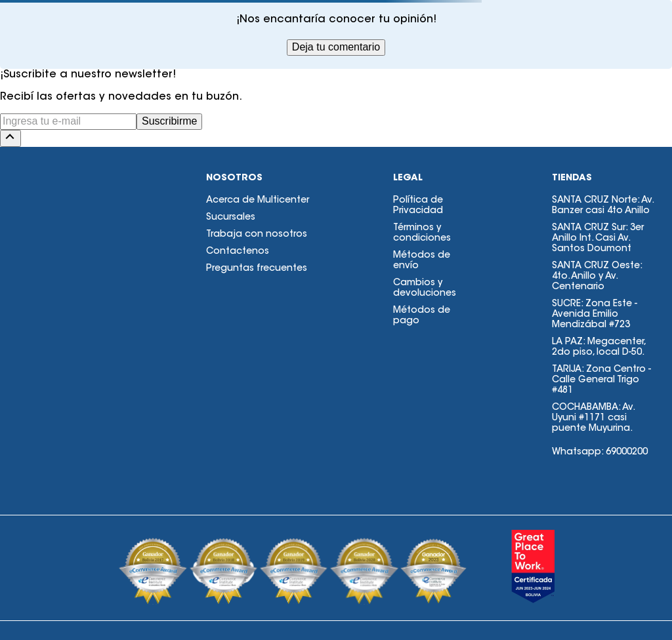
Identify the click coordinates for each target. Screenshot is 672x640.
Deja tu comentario (336, 47)
